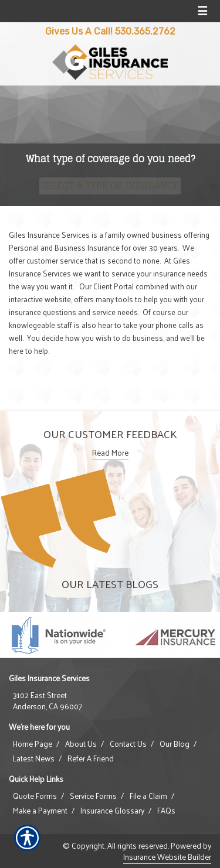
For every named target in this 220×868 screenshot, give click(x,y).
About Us (81, 744)
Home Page (33, 744)
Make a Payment (40, 811)
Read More (110, 452)
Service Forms (93, 796)
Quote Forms (35, 796)
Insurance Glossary (112, 811)
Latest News (34, 758)
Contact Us (128, 744)
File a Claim (148, 796)
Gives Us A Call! (79, 31)
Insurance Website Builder (167, 857)
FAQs (166, 811)
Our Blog (175, 744)
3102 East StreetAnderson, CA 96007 (48, 701)
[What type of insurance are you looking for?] (110, 186)
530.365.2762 (145, 31)
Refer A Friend (91, 758)
